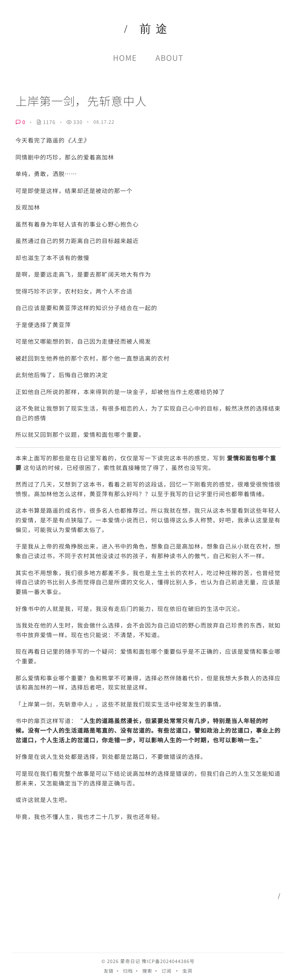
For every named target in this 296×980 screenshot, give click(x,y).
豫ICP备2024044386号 (168, 961)
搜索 (147, 971)
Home (125, 58)
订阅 (166, 971)
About (169, 58)
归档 (128, 971)
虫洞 (187, 971)
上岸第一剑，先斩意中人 (81, 101)
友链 (109, 971)
